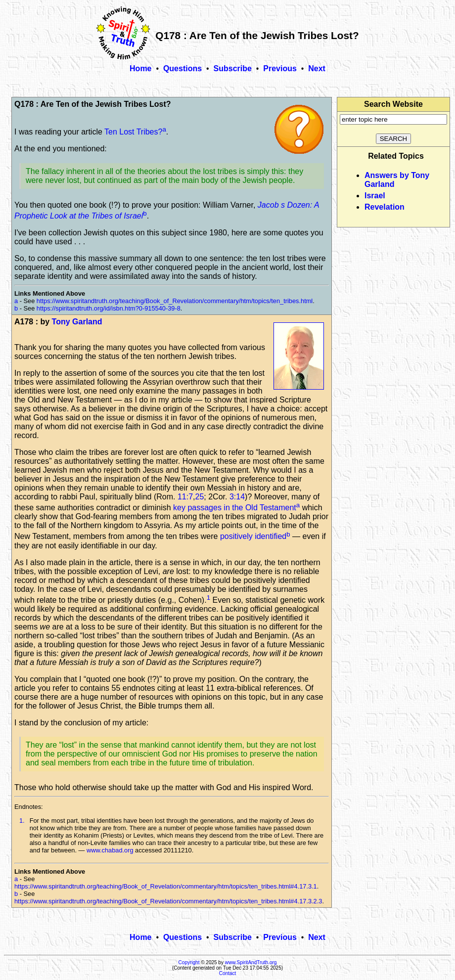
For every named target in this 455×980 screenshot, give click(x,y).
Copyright (189, 962)
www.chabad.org (110, 850)
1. (22, 821)
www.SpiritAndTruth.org (251, 962)
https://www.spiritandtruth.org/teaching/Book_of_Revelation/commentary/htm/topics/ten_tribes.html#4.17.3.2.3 (168, 901)
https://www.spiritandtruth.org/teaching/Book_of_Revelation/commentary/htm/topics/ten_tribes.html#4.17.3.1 (166, 886)
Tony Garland (77, 322)
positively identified (253, 537)
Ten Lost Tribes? (133, 132)
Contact (227, 973)
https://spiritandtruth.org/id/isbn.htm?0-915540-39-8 (109, 308)
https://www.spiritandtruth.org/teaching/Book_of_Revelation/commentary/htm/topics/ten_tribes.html (175, 301)
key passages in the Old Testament (235, 508)
